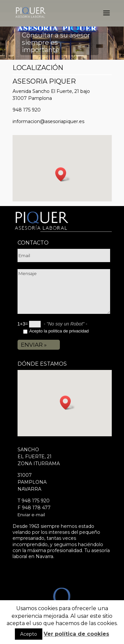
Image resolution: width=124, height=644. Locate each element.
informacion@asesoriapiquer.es (48, 121)
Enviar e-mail (31, 515)
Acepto (29, 634)
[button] (63, 174)
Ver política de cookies (76, 634)
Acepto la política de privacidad (59, 331)
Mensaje (64, 291)
